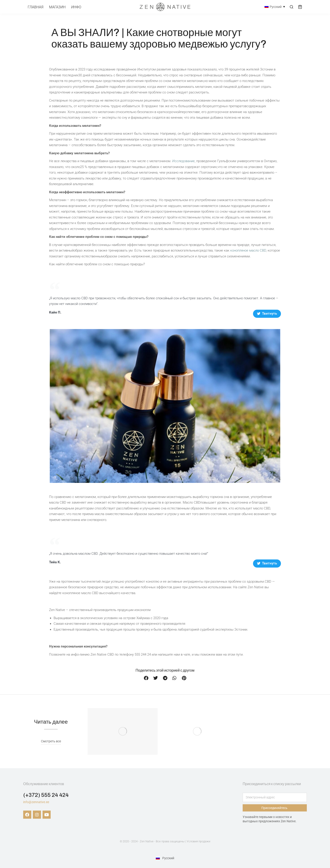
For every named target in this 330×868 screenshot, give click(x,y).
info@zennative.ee (36, 802)
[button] (146, 678)
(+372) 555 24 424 (46, 795)
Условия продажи (198, 841)
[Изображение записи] (123, 732)
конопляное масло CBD (248, 250)
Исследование (183, 161)
